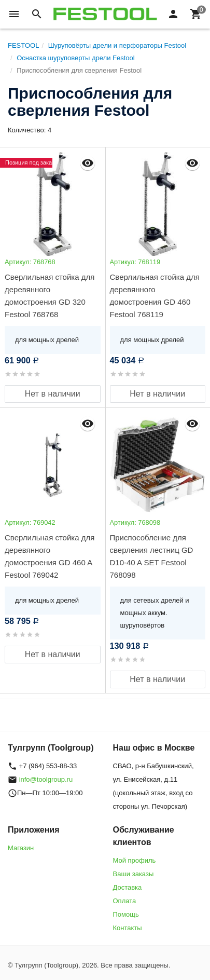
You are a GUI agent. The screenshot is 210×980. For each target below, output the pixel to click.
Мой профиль (135, 860)
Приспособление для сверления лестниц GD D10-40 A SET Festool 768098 (152, 556)
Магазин (21, 848)
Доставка (128, 887)
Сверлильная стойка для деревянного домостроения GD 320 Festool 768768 (50, 296)
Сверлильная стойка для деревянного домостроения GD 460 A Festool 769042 (50, 556)
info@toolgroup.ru (46, 779)
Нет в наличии (53, 394)
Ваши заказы (134, 874)
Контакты (128, 928)
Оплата (125, 901)
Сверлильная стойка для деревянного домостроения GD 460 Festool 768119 (155, 296)
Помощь (126, 914)
